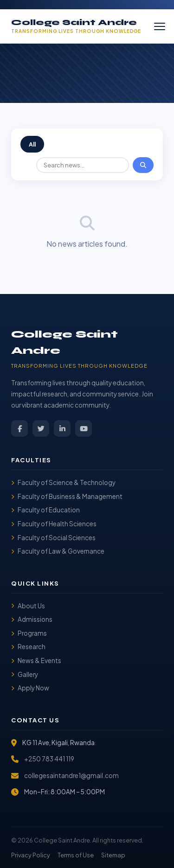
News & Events (36, 661)
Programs (29, 633)
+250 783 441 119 (49, 759)
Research (28, 647)
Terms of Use (76, 855)
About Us (28, 606)
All (32, 144)
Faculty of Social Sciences (53, 538)
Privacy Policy (31, 855)
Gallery (25, 674)
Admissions (32, 619)
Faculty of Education (45, 510)
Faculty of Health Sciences (54, 524)
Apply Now (30, 688)
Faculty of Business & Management (67, 496)
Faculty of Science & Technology (63, 482)
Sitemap (113, 855)
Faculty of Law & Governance (58, 551)
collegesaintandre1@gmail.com (71, 775)
